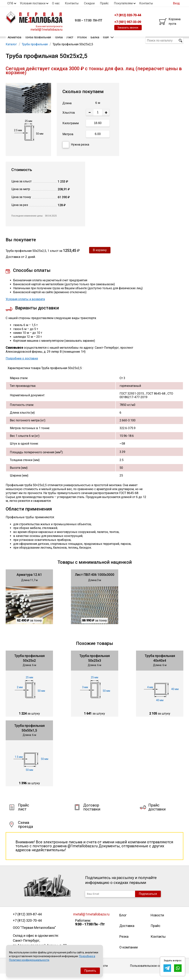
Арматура (14, 40)
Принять (90, 971)
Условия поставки (33, 3)
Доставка (127, 932)
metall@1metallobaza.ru (47, 30)
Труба (59, 40)
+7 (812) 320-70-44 (27, 927)
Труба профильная (38, 40)
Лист (70, 40)
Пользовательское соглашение (152, 972)
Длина (67, 109)
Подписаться (148, 900)
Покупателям (123, 3)
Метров (68, 140)
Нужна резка (76, 151)
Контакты (72, 3)
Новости (157, 921)
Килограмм (71, 129)
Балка (95, 40)
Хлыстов (69, 119)
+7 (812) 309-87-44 (27, 921)
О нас (56, 3)
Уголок (82, 40)
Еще (108, 40)
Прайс (104, 3)
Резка (124, 943)
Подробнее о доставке (22, 365)
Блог (123, 921)
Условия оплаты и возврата (25, 305)
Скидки (89, 3)
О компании (129, 953)
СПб (10, 3)
